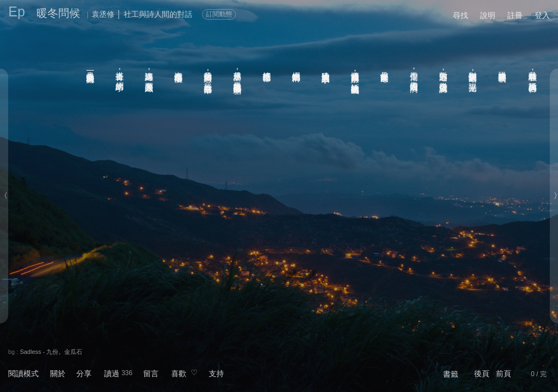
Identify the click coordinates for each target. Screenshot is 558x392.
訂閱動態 (219, 14)
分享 (84, 373)
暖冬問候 (58, 13)
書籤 (451, 374)
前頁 (504, 373)
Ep (17, 11)
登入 (542, 15)
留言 (151, 373)
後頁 (482, 373)
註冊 (515, 15)
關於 (58, 373)
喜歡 (179, 373)
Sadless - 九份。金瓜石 (51, 352)
